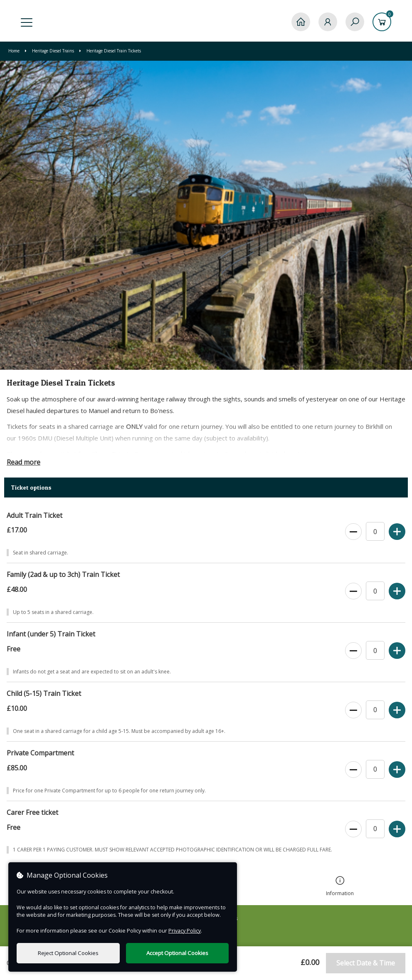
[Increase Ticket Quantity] (397, 532)
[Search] (355, 22)
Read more (23, 462)
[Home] (301, 22)
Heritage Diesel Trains (50, 51)
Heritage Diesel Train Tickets (110, 51)
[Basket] (382, 22)
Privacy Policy (185, 931)
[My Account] (328, 22)
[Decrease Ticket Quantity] (353, 532)
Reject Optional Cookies (68, 953)
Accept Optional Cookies (177, 953)
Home (15, 51)
